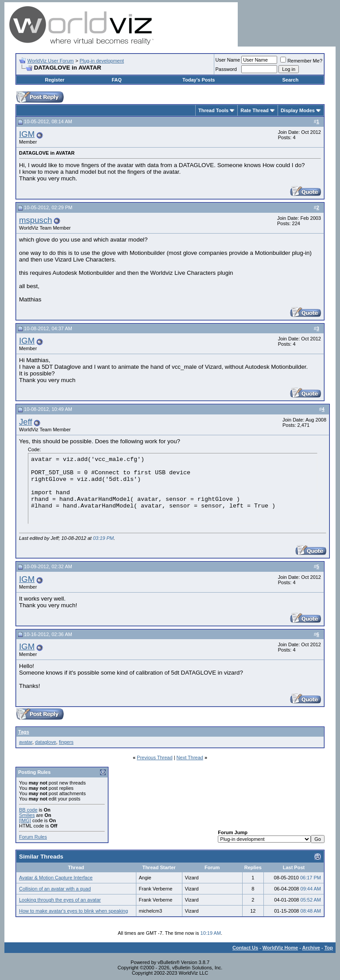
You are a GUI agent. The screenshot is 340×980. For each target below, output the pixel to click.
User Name (228, 60)
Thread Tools (213, 110)
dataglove (46, 742)
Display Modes (298, 110)
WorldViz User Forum (51, 61)
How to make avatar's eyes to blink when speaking (73, 911)
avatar (26, 742)
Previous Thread (155, 757)
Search (290, 80)
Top (329, 948)
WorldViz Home (280, 948)
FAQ (117, 80)
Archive (311, 948)
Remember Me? (301, 61)
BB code (28, 810)
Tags (24, 732)
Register (55, 80)
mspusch (36, 220)
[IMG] (25, 820)
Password (226, 69)
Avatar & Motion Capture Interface (56, 878)
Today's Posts (199, 80)
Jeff (26, 422)
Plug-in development (102, 61)
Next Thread (190, 757)
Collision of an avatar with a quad (55, 889)
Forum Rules (33, 837)
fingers (66, 742)
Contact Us (245, 948)
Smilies (27, 815)
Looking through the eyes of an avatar (60, 900)
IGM (27, 134)
